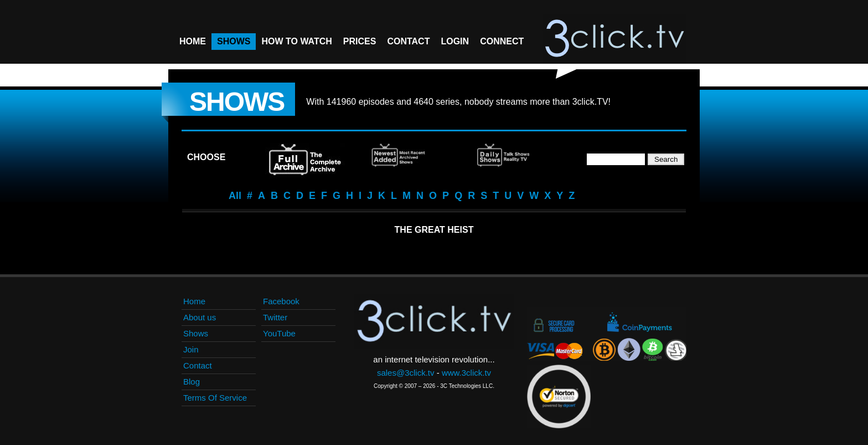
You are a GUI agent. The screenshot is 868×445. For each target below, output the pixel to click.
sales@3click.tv (406, 373)
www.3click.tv (466, 373)
